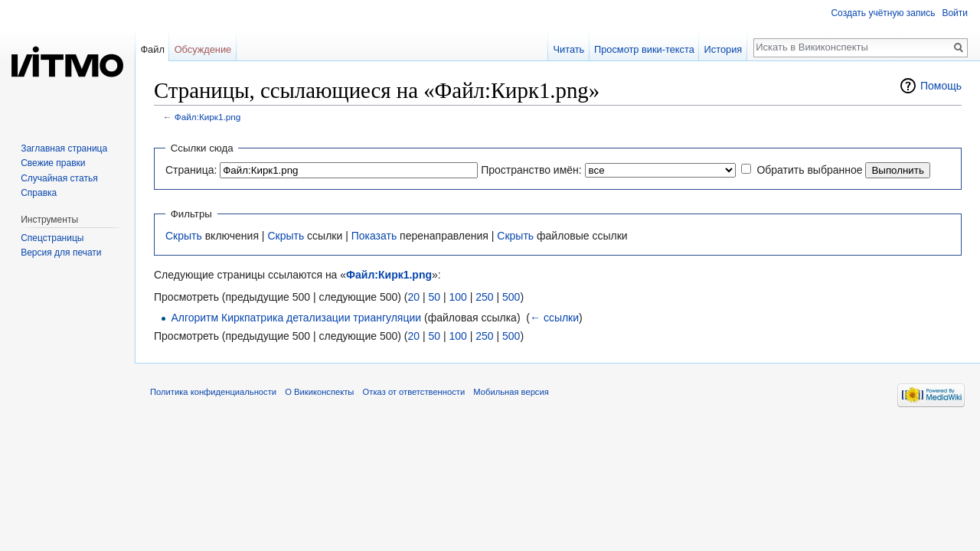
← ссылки (554, 318)
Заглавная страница (64, 148)
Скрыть (184, 236)
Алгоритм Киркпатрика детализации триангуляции (296, 318)
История (724, 49)
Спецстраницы (52, 238)
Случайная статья (59, 178)
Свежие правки (53, 163)
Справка (39, 193)
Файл (152, 49)
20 (413, 297)
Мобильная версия (511, 392)
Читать (568, 49)
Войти (955, 13)
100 (457, 297)
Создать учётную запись (883, 13)
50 (434, 297)
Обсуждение (203, 49)
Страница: (191, 170)
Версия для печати (61, 253)
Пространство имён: (531, 170)
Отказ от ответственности (414, 392)
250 (484, 297)
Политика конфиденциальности (213, 392)
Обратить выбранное (809, 170)
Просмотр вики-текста (644, 49)
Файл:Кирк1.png (208, 117)
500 (511, 297)
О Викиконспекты (319, 392)
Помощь (941, 86)
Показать (374, 236)
